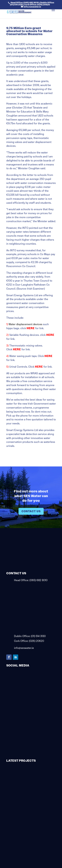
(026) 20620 (36, 641)
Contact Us (31, 511)
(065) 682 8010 (38, 580)
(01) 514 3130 (38, 636)
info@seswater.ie (24, 648)
